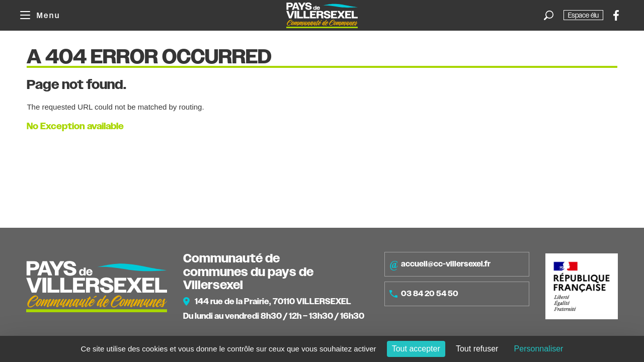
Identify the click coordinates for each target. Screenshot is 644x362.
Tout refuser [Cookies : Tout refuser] (477, 349)
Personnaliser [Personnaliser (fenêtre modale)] (539, 349)
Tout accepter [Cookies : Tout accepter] (416, 349)
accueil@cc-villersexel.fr (440, 264)
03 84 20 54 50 (424, 294)
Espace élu (583, 15)
